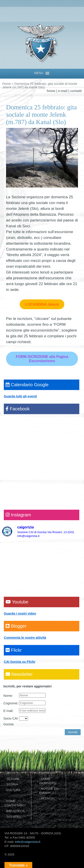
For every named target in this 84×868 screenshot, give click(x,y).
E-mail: (8, 711)
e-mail (63, 91)
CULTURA (13, 790)
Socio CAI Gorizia (11, 721)
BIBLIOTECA (15, 811)
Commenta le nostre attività (25, 638)
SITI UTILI (13, 817)
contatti (76, 91)
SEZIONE (13, 779)
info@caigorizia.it (28, 842)
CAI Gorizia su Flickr (20, 662)
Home (6, 84)
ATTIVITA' (48, 798)
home (51, 91)
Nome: (8, 696)
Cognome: (11, 703)
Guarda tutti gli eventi (20, 396)
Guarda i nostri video (20, 613)
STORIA (12, 784)
